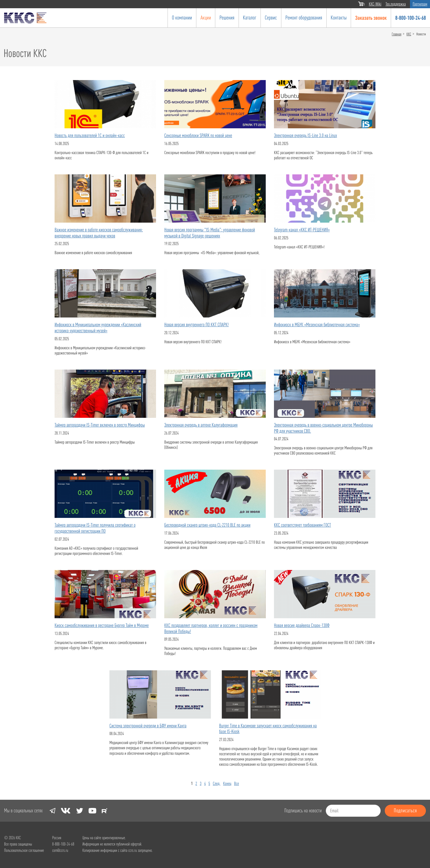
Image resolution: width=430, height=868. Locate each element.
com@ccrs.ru (60, 850)
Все (237, 784)
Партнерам (420, 4)
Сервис (271, 18)
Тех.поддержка (396, 4)
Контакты (339, 18)
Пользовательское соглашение (24, 850)
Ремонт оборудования (304, 18)
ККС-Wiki (375, 4)
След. (217, 784)
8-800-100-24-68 (411, 18)
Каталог (250, 18)
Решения (227, 18)
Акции (206, 18)
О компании (182, 18)
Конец (227, 784)
